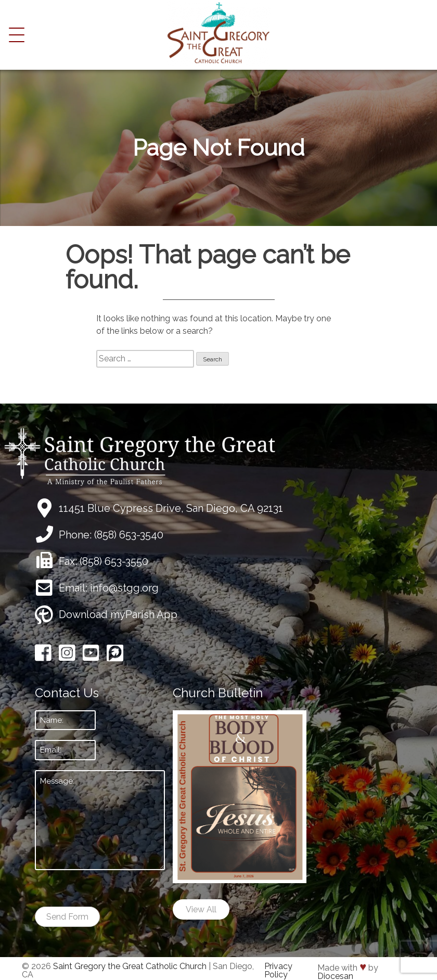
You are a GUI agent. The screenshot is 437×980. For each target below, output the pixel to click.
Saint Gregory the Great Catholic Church (130, 966)
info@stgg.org (124, 588)
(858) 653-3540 (129, 535)
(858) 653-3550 (114, 561)
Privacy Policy (278, 970)
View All (201, 909)
